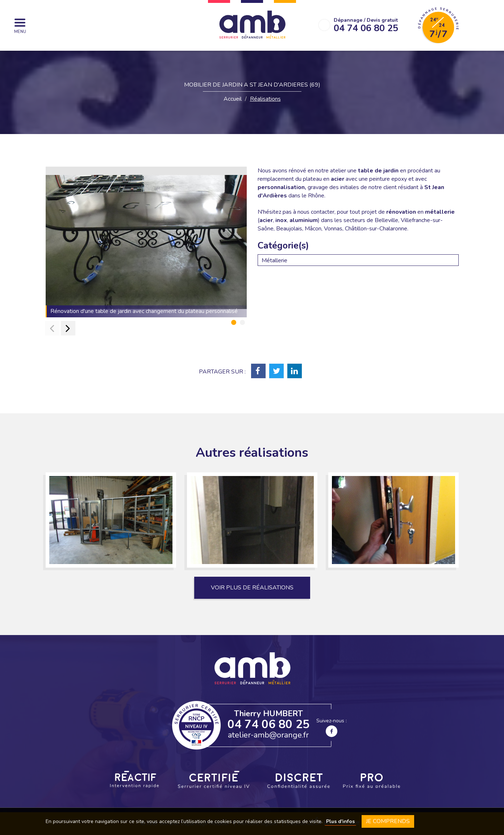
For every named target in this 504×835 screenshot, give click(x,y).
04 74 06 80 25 (268, 724)
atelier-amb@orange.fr (268, 735)
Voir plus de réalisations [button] (252, 588)
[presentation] (52, 328)
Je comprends (388, 821)
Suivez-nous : (332, 727)
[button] (234, 322)
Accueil (233, 99)
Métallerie (274, 260)
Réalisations (265, 99)
